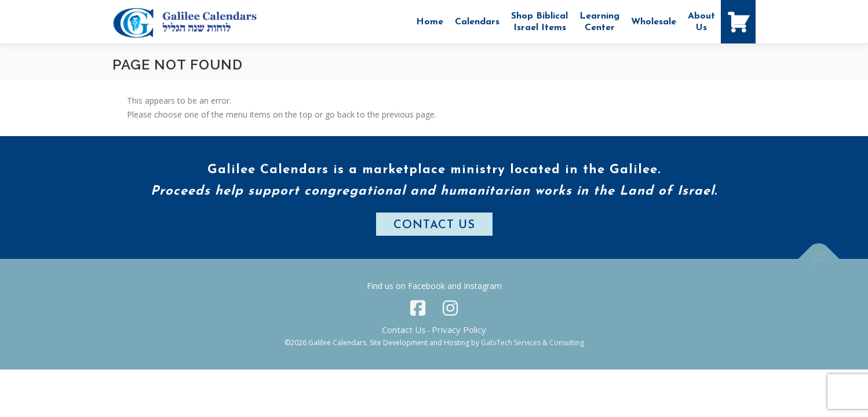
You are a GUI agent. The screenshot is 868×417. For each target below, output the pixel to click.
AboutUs (701, 22)
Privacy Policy (459, 330)
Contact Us (404, 330)
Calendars (477, 22)
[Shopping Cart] (738, 22)
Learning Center (599, 22)
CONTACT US (434, 225)
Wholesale (654, 22)
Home (430, 22)
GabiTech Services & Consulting (533, 343)
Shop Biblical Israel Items (539, 22)
